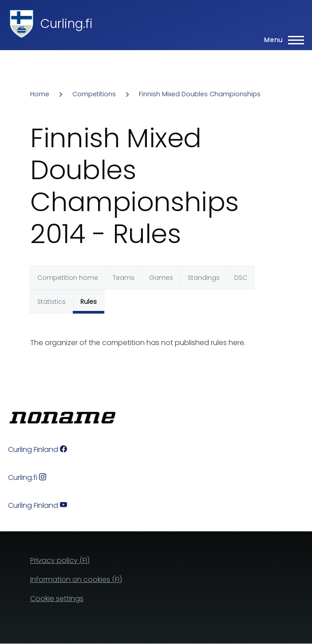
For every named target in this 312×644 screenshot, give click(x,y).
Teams (124, 278)
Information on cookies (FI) (76, 579)
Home (40, 94)
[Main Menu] (281, 40)
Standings (204, 278)
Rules (89, 302)
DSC (241, 278)
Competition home (68, 278)
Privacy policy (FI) (60, 560)
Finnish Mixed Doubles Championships (200, 94)
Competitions (94, 94)
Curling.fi (67, 24)
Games (161, 278)
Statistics (51, 302)
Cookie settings (57, 599)
